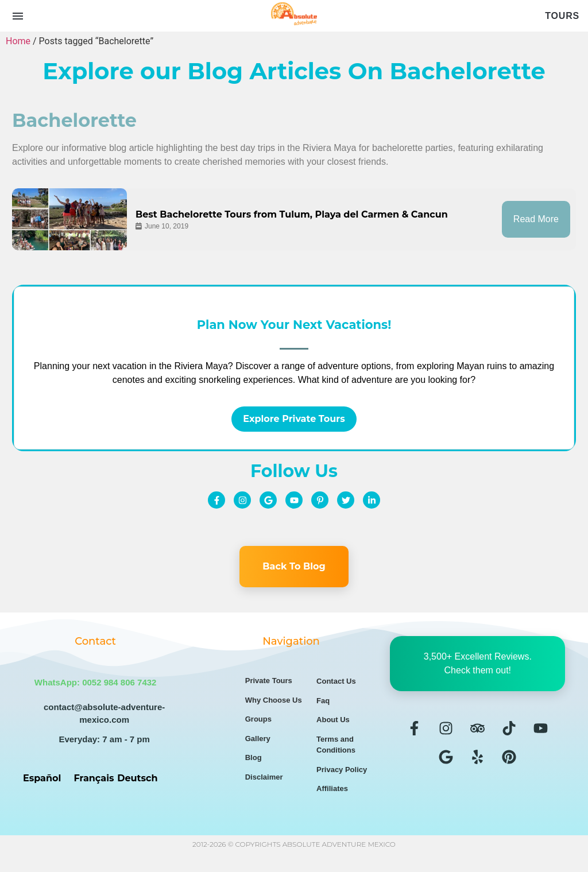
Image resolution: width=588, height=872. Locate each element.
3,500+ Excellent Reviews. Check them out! (478, 659)
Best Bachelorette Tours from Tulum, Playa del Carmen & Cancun (292, 212)
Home (18, 41)
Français (94, 774)
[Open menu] (18, 16)
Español (42, 774)
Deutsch (137, 774)
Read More (536, 217)
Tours (562, 16)
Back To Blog (294, 562)
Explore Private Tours (294, 414)
